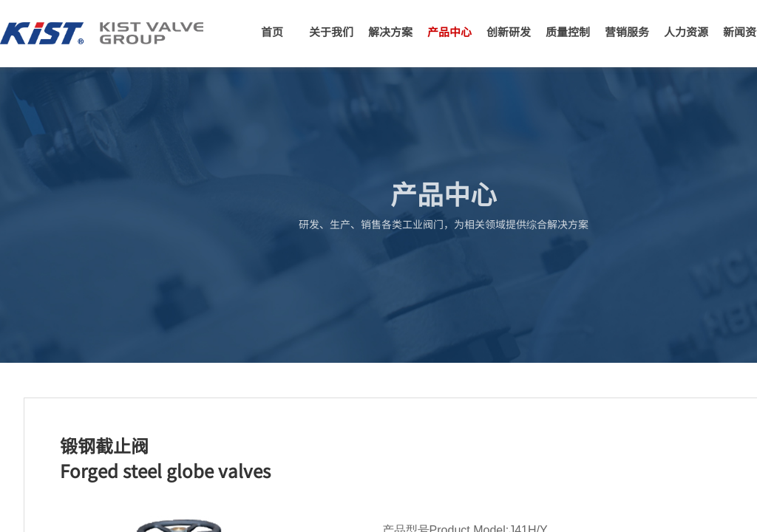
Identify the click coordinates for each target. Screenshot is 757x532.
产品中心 (449, 31)
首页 (272, 31)
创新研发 (509, 31)
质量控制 (568, 31)
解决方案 (390, 31)
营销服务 (627, 31)
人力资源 (686, 31)
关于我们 (331, 31)
